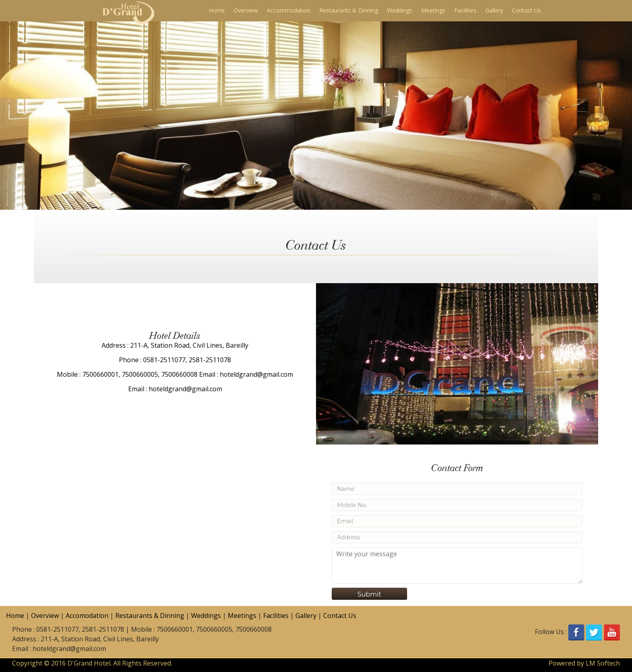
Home (217, 10)
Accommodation (289, 10)
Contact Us (526, 10)
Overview (246, 10)
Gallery (494, 10)
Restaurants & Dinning (349, 10)
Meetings (433, 10)
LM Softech (603, 663)
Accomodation (87, 616)
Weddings (400, 10)
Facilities (465, 10)
